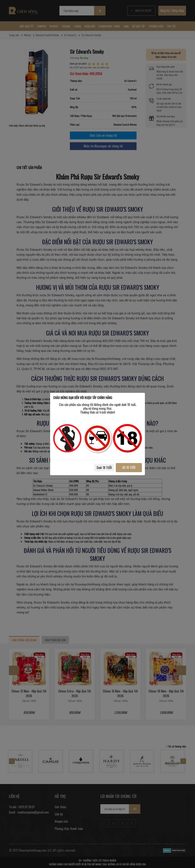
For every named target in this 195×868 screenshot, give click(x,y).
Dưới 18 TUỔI (102, 468)
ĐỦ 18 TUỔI (127, 467)
